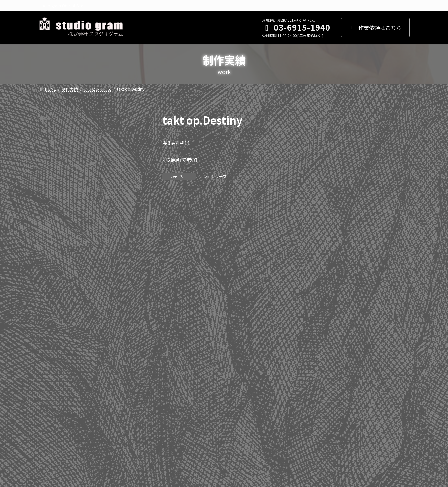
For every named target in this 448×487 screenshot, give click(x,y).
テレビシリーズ (213, 176)
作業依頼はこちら (375, 28)
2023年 (51, 172)
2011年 (51, 335)
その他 (50, 425)
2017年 (51, 253)
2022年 (51, 185)
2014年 (51, 294)
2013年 (51, 307)
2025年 (51, 144)
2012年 (51, 321)
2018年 (51, 240)
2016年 (51, 267)
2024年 (51, 158)
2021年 (51, 199)
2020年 (51, 212)
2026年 (51, 131)
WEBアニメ (56, 384)
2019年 (51, 226)
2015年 (51, 280)
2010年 (51, 348)
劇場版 (50, 411)
